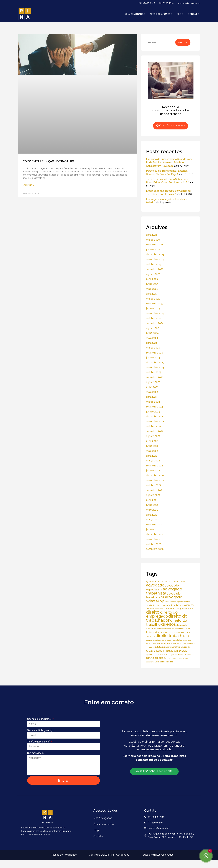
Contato (193, 14)
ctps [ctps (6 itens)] (184, 605)
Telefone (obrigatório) (39, 742)
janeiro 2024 (153, 358)
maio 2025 (152, 289)
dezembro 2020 (155, 534)
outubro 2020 (154, 544)
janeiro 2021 (153, 529)
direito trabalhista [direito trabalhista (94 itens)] (172, 636)
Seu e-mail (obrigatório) (40, 730)
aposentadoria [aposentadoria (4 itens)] (170, 602)
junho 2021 (152, 505)
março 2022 (153, 461)
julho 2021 (152, 500)
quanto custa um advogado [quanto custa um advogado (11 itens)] (162, 654)
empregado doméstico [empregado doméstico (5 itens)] (172, 640)
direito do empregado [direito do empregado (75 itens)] (162, 614)
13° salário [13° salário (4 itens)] (150, 582)
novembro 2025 (155, 259)
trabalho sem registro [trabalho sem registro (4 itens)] (176, 658)
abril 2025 (152, 294)
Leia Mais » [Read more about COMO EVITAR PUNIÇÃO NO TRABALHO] (28, 185)
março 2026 (153, 240)
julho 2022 (152, 441)
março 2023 (153, 402)
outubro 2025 (154, 264)
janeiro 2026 (153, 250)
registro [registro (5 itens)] (181, 654)
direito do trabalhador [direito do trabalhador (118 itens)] (167, 618)
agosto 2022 (153, 436)
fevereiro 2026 (154, 245)
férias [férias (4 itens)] (185, 640)
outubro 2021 (154, 485)
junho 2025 (152, 284)
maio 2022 (152, 451)
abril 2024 (152, 343)
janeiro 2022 (153, 470)
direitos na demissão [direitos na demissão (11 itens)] (171, 632)
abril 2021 (151, 515)
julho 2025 (152, 279)
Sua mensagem (35, 753)
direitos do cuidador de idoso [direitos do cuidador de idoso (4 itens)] (167, 629)
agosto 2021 (153, 495)
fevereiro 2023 (154, 407)
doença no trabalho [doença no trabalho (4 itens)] (154, 640)
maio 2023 (152, 392)
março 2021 (153, 520)
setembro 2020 (155, 549)
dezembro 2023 (155, 363)
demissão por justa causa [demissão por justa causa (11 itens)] (179, 608)
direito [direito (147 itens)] (153, 612)
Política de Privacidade (64, 855)
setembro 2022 (155, 431)
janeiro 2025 (153, 308)
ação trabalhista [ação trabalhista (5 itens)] (183, 602)
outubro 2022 (154, 426)
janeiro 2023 (153, 412)
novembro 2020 (155, 539)
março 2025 (153, 299)
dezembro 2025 (155, 254)
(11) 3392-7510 (166, 3)
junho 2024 (152, 333)
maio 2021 (152, 510)
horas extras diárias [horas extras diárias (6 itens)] (173, 643)
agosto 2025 (153, 274)
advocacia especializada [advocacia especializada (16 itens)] (170, 581)
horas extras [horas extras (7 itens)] (157, 643)
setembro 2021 (155, 490)
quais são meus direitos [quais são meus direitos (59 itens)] (167, 650)
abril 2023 (152, 397)
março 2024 (153, 348)
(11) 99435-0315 (147, 3)
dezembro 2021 (155, 475)
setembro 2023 (155, 377)
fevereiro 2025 (154, 304)
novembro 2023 (155, 367)
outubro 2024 (154, 318)
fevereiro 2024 (154, 353)
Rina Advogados (135, 14)
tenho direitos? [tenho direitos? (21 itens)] (156, 658)
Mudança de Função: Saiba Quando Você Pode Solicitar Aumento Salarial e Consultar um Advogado (169, 163)
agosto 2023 (153, 382)
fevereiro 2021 (154, 525)
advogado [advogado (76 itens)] (155, 585)
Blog (180, 14)
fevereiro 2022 (154, 466)
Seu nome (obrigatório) (40, 719)
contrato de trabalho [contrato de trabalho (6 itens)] (172, 605)
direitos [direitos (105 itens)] (168, 624)
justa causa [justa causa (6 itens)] (168, 647)
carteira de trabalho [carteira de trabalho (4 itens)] (154, 605)
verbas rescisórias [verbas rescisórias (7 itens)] (164, 662)
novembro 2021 (155, 480)
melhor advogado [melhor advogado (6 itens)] (182, 647)
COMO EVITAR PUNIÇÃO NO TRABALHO (48, 161)
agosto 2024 (153, 328)
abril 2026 (152, 235)
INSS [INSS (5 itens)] (184, 643)
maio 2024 (152, 338)
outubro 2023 (154, 372)
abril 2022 (152, 456)
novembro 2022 (155, 421)
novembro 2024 (155, 313)
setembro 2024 (155, 323)
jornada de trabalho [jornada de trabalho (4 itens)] (154, 647)
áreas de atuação (161, 14)
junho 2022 (152, 446)
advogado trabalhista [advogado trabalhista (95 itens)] (164, 591)
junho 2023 (152, 387)
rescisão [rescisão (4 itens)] (188, 654)
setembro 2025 (155, 269)
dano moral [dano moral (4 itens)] (159, 609)
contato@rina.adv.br (189, 3)
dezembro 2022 (155, 416)
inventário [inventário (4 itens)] (191, 643)
